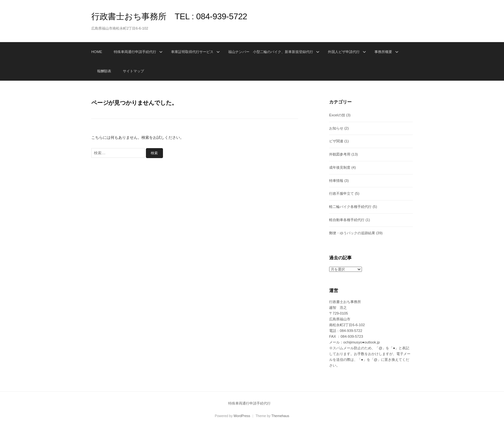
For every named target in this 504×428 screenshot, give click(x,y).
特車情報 (336, 181)
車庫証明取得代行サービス (192, 52)
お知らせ (336, 128)
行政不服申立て (342, 193)
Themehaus (280, 416)
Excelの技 (337, 115)
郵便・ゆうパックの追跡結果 (352, 233)
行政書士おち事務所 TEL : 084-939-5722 (169, 16)
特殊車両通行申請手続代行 (135, 52)
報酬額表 (104, 71)
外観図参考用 (340, 154)
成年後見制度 (340, 167)
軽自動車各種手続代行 (347, 220)
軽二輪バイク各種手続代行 (350, 207)
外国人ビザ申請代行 (344, 52)
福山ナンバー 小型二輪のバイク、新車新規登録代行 (271, 52)
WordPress (242, 416)
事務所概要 (383, 52)
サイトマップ (133, 71)
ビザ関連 (336, 141)
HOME (97, 52)
